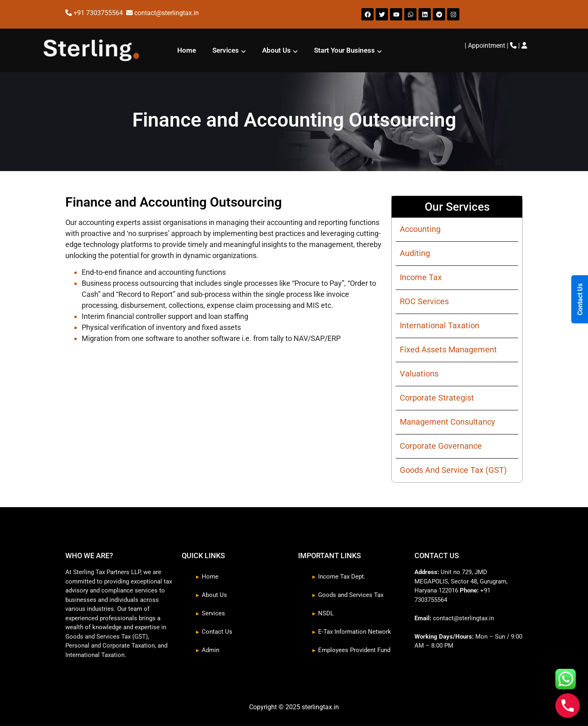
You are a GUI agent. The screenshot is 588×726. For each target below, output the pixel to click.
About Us (280, 50)
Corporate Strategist (437, 398)
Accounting (420, 229)
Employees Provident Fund (354, 650)
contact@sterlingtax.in (167, 13)
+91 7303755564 (99, 13)
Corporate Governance (441, 446)
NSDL (326, 613)
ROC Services (424, 301)
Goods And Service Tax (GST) (453, 470)
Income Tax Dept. (342, 577)
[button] (229, 50)
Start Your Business (348, 50)
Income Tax (421, 277)
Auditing (415, 253)
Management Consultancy (447, 422)
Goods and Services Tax (351, 595)
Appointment (487, 46)
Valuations (419, 374)
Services (229, 50)
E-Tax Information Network (355, 632)
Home (187, 50)
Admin (210, 650)
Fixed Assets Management (448, 350)
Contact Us (217, 632)
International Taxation (440, 325)
